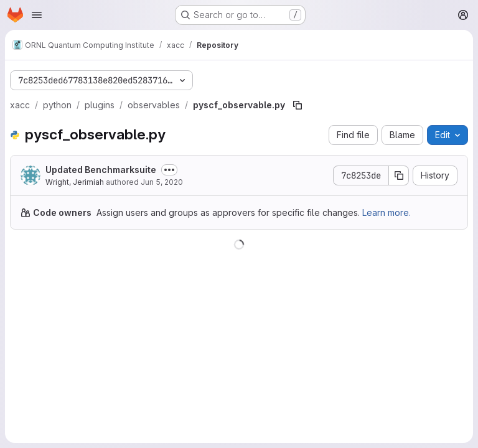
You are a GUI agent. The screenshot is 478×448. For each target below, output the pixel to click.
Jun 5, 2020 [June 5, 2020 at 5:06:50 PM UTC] (162, 182)
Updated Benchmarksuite (101, 170)
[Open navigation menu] (37, 15)
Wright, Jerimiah (75, 182)
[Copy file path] (298, 105)
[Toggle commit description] (169, 170)
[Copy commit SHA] (399, 175)
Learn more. (387, 212)
